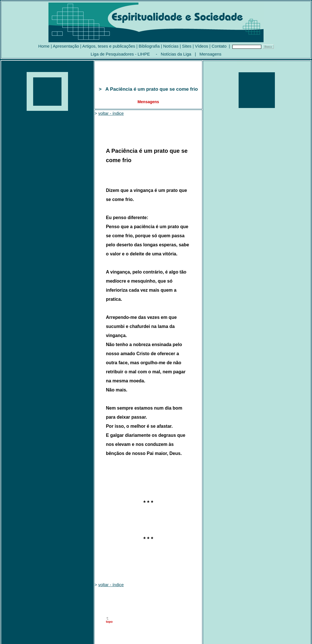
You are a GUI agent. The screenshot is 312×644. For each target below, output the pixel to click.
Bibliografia (149, 46)
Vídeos (202, 46)
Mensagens (211, 54)
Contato (219, 46)
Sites (187, 46)
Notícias (171, 46)
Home (44, 46)
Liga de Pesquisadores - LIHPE (120, 54)
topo (109, 622)
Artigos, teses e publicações (109, 46)
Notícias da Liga (176, 54)
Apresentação (66, 46)
